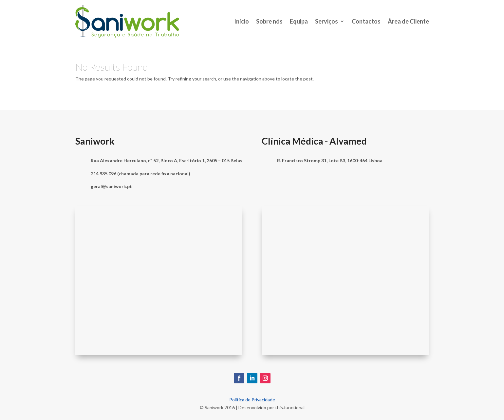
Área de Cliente (408, 21)
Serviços (327, 21)
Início (242, 21)
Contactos (366, 21)
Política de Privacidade (252, 400)
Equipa (299, 21)
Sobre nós (269, 21)
